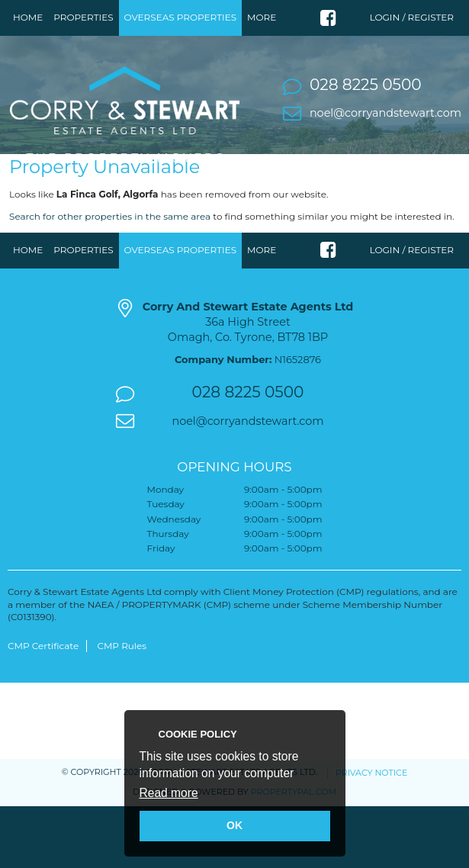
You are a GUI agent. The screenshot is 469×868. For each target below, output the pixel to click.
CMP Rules (122, 685)
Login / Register (412, 17)
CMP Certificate (43, 685)
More (262, 17)
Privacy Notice (371, 812)
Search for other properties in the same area (110, 255)
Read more (169, 793)
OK (234, 825)
